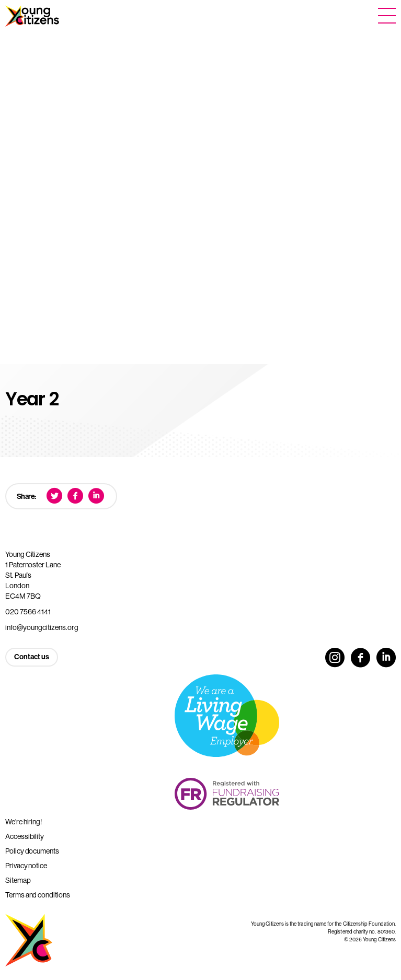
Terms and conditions (38, 895)
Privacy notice (26, 866)
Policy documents (32, 851)
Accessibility (25, 836)
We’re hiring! (24, 822)
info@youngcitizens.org (42, 627)
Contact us (32, 657)
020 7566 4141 (28, 612)
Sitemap (18, 880)
